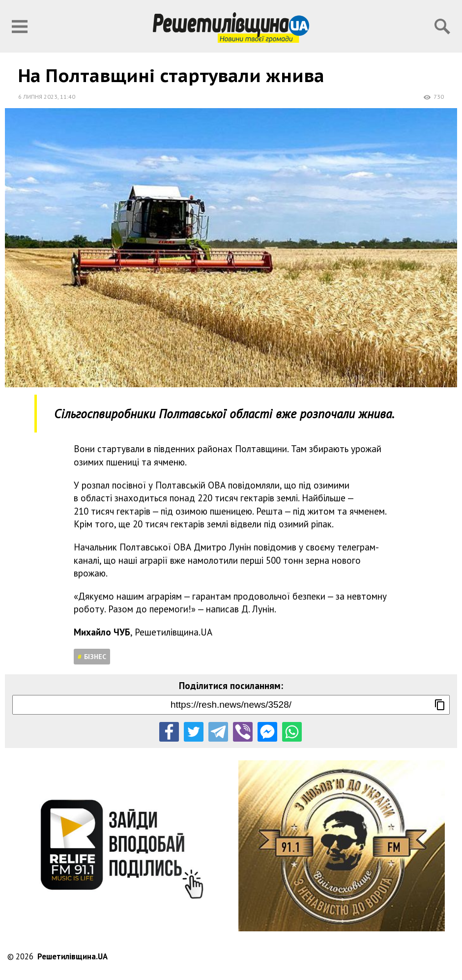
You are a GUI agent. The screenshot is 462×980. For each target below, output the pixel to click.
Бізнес (95, 657)
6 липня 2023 (38, 97)
